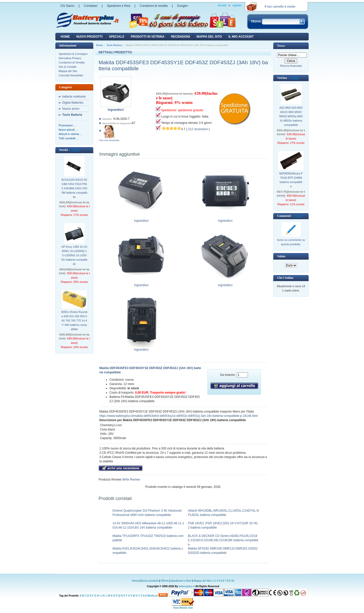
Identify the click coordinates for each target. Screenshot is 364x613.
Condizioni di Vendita (72, 62)
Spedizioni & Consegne (73, 54)
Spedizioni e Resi (119, 6)
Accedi (222, 5)
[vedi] (75, 150)
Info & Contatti (67, 67)
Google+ (183, 6)
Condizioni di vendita (154, 6)
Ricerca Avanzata (291, 66)
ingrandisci (141, 219)
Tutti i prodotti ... (69, 138)
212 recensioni (198, 129)
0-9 (145, 596)
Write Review (131, 480)
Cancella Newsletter (71, 75)
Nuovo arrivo (71, 109)
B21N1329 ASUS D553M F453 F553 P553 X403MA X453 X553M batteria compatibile (74, 188)
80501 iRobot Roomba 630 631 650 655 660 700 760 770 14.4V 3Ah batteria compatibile (74, 321)
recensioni (181, 37)
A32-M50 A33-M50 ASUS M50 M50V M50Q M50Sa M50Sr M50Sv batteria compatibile (291, 116)
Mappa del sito (209, 37)
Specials (117, 37)
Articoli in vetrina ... (70, 134)
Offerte (165, 581)
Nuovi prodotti (150, 581)
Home (65, 37)
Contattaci (90, 6)
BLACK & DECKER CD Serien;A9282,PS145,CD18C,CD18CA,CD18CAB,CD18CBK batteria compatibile (223, 540)
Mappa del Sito (68, 71)
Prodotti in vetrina (147, 37)
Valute (281, 256)
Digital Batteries (73, 103)
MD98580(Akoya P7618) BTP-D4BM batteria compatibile (291, 180)
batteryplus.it (187, 586)
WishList (153, 596)
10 (233, 581)
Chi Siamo (67, 6)
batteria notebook (74, 97)
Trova (281, 46)
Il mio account (241, 37)
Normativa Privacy (70, 58)
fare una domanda (109, 140)
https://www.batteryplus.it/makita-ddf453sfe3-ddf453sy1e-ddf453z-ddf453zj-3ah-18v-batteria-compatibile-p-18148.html (179, 416)
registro (237, 5)
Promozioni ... (67, 125)
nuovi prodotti (89, 37)
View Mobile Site (183, 608)
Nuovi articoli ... (68, 130)
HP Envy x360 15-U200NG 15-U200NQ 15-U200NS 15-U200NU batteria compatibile (74, 255)
